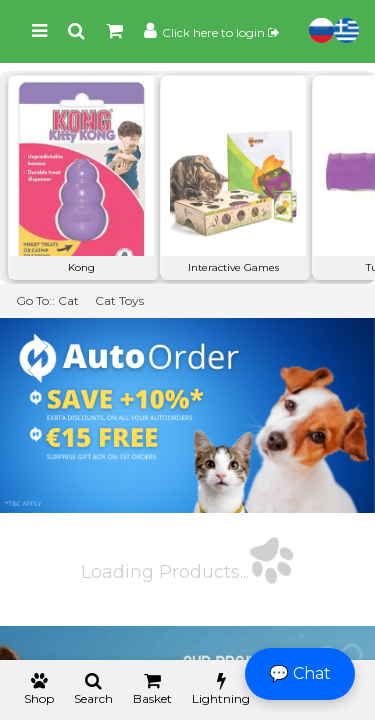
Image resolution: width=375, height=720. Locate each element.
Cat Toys (119, 300)
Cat (68, 300)
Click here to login (220, 32)
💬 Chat (300, 673)
